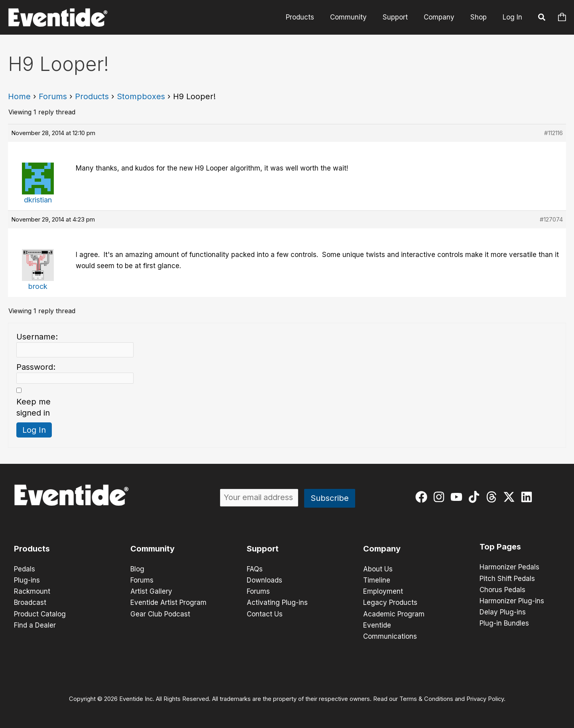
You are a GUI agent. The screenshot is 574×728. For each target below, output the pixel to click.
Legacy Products (390, 602)
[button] (542, 18)
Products (311, 17)
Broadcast (30, 602)
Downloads (264, 580)
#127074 (551, 219)
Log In (512, 17)
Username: (37, 337)
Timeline (377, 580)
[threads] (493, 497)
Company (443, 17)
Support (401, 17)
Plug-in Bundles (504, 623)
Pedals (25, 569)
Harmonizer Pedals (509, 567)
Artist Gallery (151, 591)
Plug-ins (27, 580)
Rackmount (32, 591)
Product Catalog (40, 614)
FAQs (255, 569)
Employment (383, 591)
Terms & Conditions (426, 699)
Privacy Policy (485, 699)
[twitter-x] (511, 497)
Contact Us (265, 614)
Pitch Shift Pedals (507, 578)
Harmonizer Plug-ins (512, 600)
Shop (480, 17)
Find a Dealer (35, 625)
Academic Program (394, 614)
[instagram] (441, 497)
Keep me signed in (33, 407)
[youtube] (458, 497)
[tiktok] (476, 497)
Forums (53, 96)
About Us (378, 569)
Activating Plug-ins (277, 602)
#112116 (553, 133)
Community (357, 17)
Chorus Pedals (502, 589)
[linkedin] (528, 497)
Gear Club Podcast (160, 614)
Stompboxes (141, 96)
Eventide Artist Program (168, 602)
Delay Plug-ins (503, 612)
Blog (137, 569)
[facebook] (423, 497)
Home (19, 96)
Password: (36, 367)
